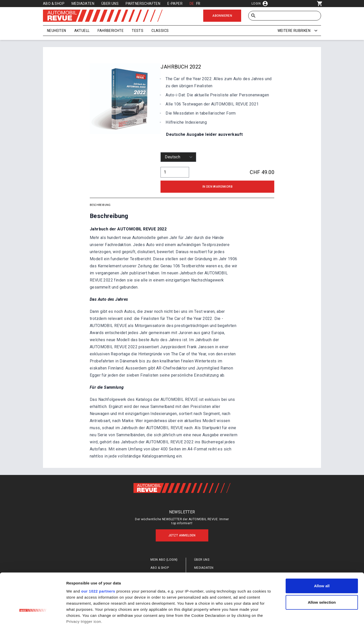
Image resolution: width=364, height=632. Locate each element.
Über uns (110, 4)
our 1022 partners (98, 560)
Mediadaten (83, 4)
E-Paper (175, 4)
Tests (138, 31)
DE (192, 4)
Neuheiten (57, 31)
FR (198, 4)
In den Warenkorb (218, 187)
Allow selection (322, 571)
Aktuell (82, 31)
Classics (160, 31)
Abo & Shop (54, 4)
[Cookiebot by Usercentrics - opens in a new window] (33, 622)
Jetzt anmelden (182, 535)
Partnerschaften (143, 4)
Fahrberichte (111, 31)
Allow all (322, 555)
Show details (265, 622)
